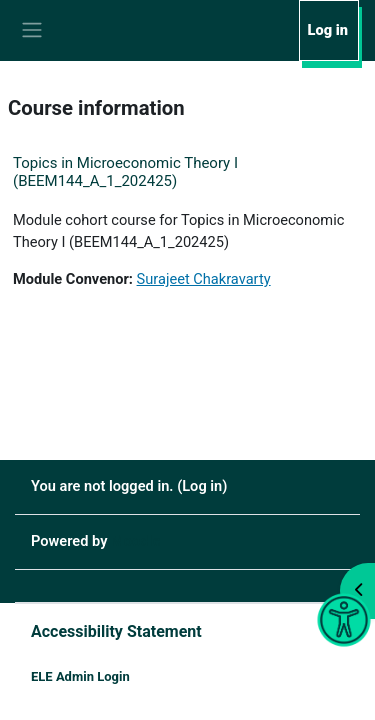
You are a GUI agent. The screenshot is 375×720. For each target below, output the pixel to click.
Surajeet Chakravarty (204, 279)
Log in (328, 30)
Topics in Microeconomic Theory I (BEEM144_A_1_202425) (125, 172)
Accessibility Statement (116, 631)
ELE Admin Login (80, 676)
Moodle (135, 541)
